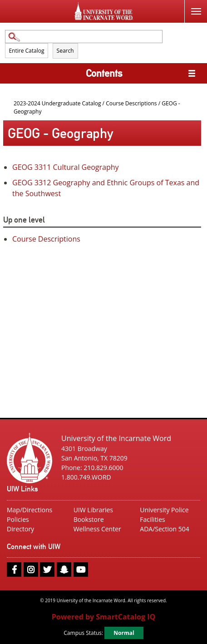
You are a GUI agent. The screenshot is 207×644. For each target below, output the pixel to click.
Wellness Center (97, 529)
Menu (193, 6)
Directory (20, 529)
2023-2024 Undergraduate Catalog (57, 103)
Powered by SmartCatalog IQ (103, 617)
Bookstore (89, 519)
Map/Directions (30, 510)
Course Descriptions (131, 103)
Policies (18, 519)
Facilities (152, 519)
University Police (164, 510)
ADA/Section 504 (164, 529)
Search (65, 51)
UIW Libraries (93, 510)
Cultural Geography (66, 167)
